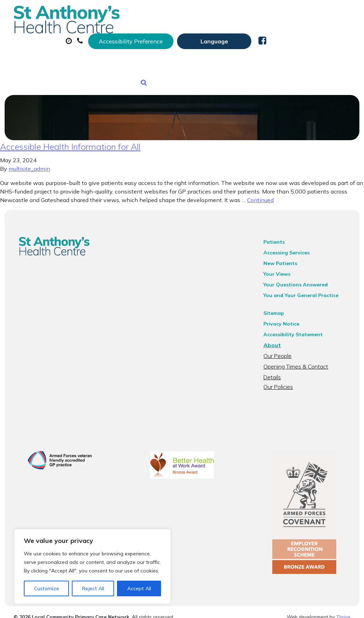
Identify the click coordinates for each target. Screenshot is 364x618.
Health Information (230, 60)
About (117, 35)
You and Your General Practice (304, 290)
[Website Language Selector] (298, 13)
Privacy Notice (284, 318)
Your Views (280, 269)
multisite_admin (29, 163)
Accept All (139, 588)
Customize (47, 588)
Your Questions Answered (298, 279)
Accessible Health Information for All (70, 141)
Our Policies (281, 372)
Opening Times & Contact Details (308, 361)
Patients (277, 237)
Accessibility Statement (296, 329)
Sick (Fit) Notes (300, 35)
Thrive (343, 607)
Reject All (93, 588)
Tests (111, 60)
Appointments (175, 35)
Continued (260, 195)
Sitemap (277, 308)
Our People (280, 350)
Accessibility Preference (215, 13)
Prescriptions (239, 35)
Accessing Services (289, 247)
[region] (92, 566)
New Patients (159, 60)
